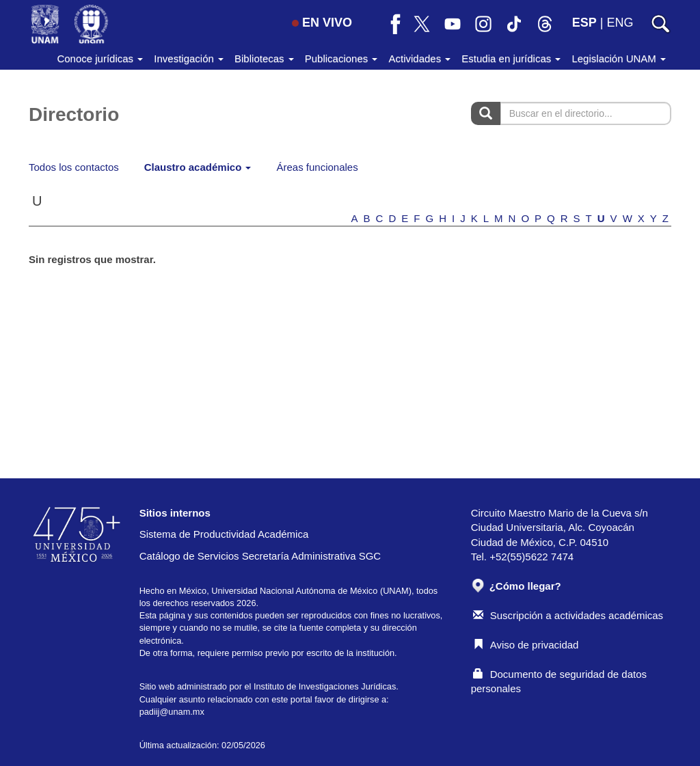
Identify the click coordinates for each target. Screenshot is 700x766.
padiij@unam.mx (172, 712)
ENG (620, 23)
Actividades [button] (419, 58)
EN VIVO (322, 23)
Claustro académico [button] (198, 167)
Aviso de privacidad (526, 645)
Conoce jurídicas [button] (100, 58)
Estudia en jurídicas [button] (511, 58)
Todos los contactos (74, 167)
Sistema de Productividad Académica (224, 534)
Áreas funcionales (317, 167)
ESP (584, 23)
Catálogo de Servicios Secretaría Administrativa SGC (260, 556)
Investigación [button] (189, 58)
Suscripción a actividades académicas (568, 615)
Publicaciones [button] (341, 58)
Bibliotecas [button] (264, 58)
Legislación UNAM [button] (619, 58)
